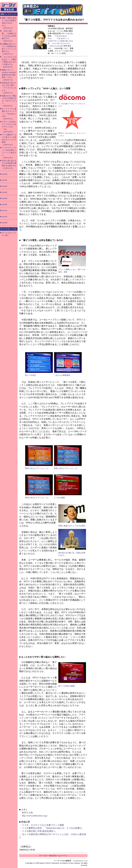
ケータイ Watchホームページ (53, 856)
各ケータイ (56, 53)
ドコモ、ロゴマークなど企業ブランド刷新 (43, 825)
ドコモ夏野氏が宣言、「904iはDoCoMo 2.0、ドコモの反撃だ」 (53, 828)
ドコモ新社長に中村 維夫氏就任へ (39, 831)
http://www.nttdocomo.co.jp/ (35, 816)
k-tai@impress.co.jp (80, 861)
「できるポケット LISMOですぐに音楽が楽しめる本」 (60, 41)
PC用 (69, 51)
